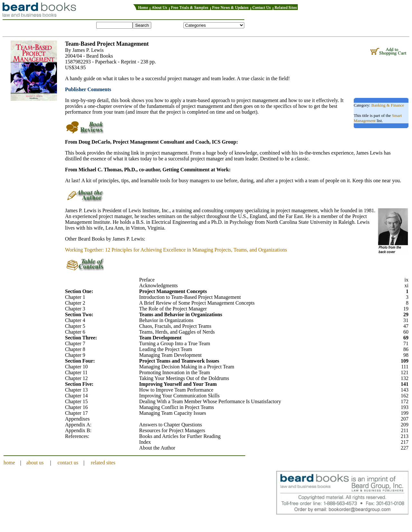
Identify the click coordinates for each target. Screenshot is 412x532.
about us (35, 463)
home (9, 463)
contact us (68, 463)
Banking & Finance (388, 105)
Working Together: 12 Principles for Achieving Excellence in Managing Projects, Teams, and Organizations (176, 250)
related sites (103, 463)
